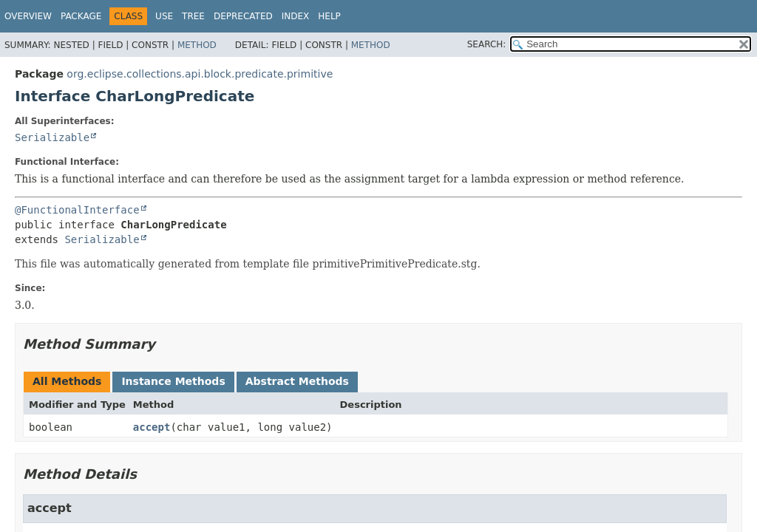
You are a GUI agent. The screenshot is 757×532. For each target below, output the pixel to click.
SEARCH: (487, 44)
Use (164, 16)
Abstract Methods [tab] (297, 381)
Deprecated (243, 16)
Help (329, 16)
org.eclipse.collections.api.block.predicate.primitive (200, 74)
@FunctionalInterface (77, 210)
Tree (193, 16)
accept (152, 427)
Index (296, 16)
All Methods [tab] (67, 381)
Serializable (52, 137)
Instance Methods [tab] (173, 381)
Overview (28, 16)
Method (197, 45)
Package (81, 16)
